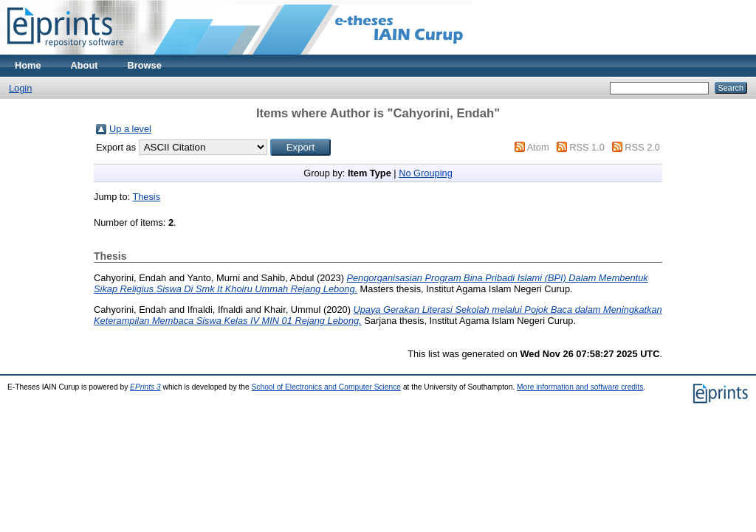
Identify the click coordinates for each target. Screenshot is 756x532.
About (85, 65)
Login (20, 88)
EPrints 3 (145, 387)
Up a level (130, 129)
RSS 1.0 (587, 147)
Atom (538, 147)
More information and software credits (580, 387)
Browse (145, 65)
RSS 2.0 (642, 147)
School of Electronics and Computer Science (327, 387)
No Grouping (426, 173)
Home (28, 65)
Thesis (146, 197)
